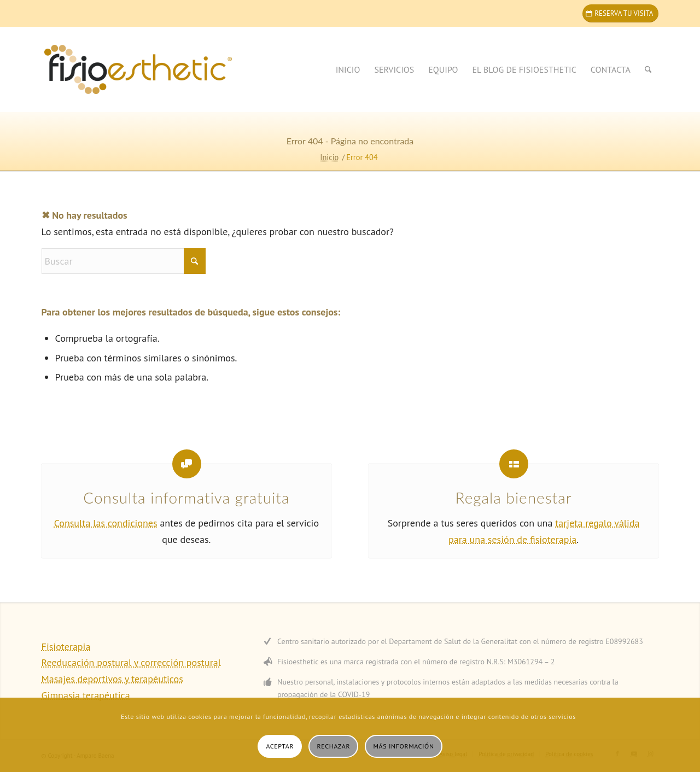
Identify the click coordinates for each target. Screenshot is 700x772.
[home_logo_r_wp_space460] (167, 69)
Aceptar (280, 746)
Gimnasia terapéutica (86, 695)
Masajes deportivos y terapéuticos (112, 679)
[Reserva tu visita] (620, 13)
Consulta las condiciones (106, 523)
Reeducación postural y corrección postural (131, 662)
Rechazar (334, 746)
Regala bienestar (514, 498)
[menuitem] (348, 69)
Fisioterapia (66, 647)
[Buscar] (648, 69)
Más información (404, 746)
